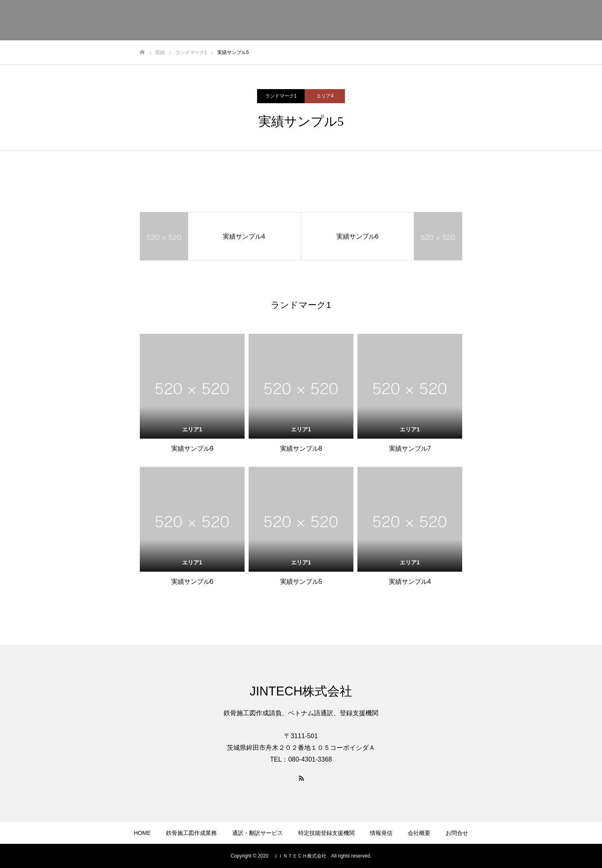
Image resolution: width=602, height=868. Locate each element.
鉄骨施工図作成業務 (191, 833)
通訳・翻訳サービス (257, 833)
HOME (142, 833)
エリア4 (325, 96)
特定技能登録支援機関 (326, 833)
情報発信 (381, 833)
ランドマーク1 (281, 96)
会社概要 (419, 833)
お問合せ (457, 833)
